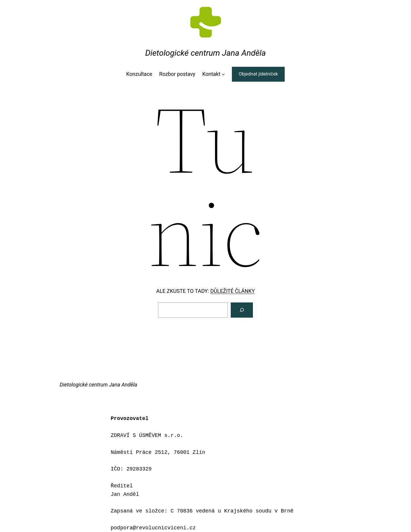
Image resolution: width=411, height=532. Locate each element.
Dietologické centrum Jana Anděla (205, 53)
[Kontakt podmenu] (223, 74)
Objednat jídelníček (258, 74)
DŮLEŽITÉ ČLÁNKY (233, 291)
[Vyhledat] (242, 310)
